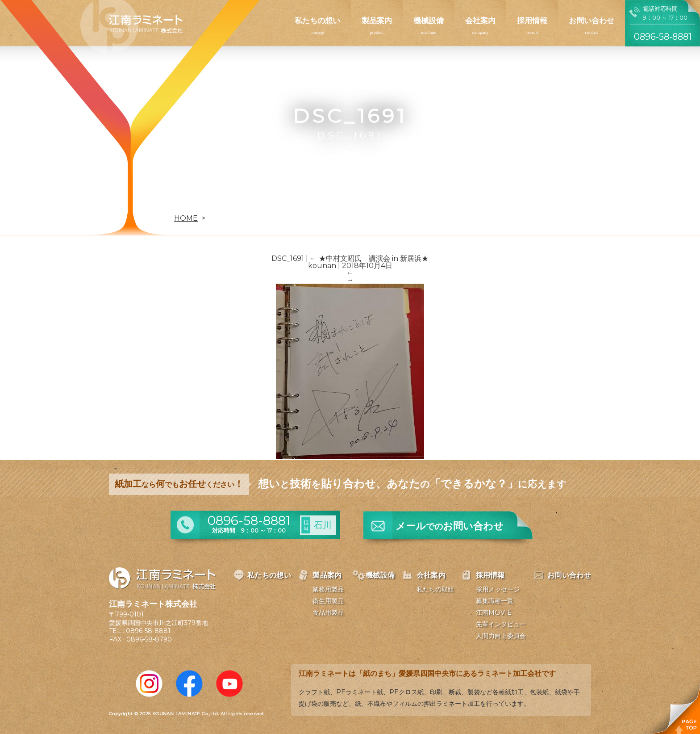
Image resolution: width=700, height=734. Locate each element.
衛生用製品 (328, 601)
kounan (322, 266)
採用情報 (532, 21)
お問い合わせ (592, 21)
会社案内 (480, 21)
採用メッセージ (498, 589)
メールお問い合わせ (450, 526)
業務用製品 (328, 589)
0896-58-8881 (148, 631)
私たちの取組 (435, 589)
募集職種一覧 (495, 601)
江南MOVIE (494, 612)
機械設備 (429, 21)
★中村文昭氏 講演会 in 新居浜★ (369, 258)
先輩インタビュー (501, 624)
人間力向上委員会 (501, 636)
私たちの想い (317, 21)
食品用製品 (328, 612)
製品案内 (377, 21)
